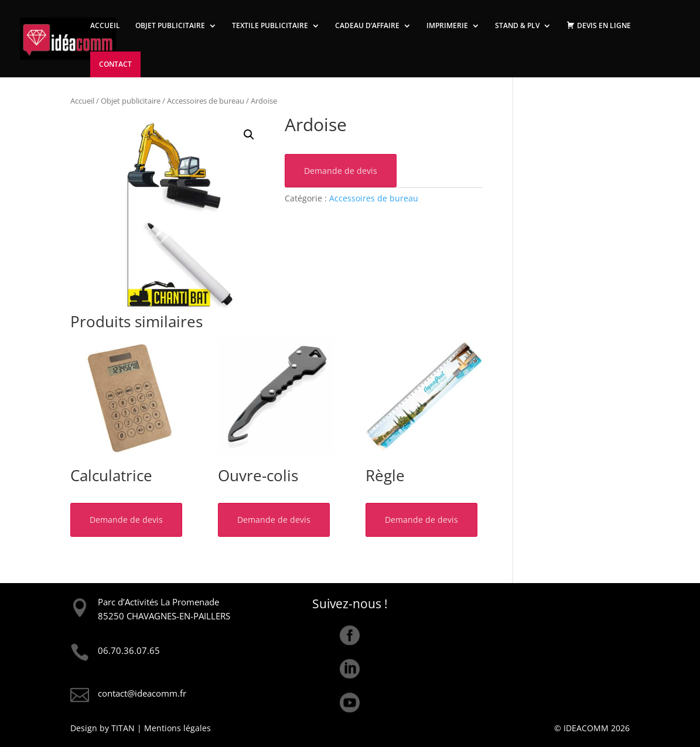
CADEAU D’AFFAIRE (367, 26)
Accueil (82, 101)
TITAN (123, 728)
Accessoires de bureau (206, 101)
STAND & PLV (517, 26)
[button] (249, 135)
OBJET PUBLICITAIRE (170, 26)
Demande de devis (341, 171)
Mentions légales (177, 728)
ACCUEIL (105, 26)
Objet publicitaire (131, 101)
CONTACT (115, 64)
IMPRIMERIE (447, 26)
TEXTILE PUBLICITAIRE (270, 26)
